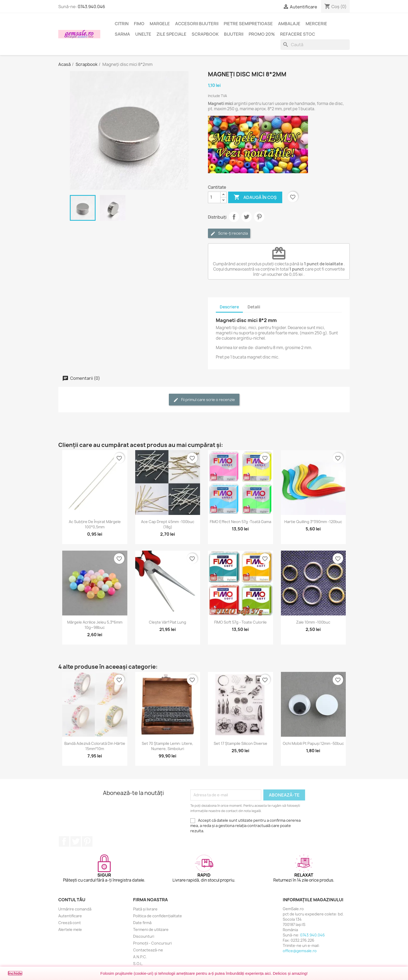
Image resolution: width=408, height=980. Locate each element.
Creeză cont (70, 923)
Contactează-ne (148, 950)
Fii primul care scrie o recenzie (204, 400)
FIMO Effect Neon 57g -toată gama (240, 522)
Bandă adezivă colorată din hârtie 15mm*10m (95, 746)
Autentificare (70, 916)
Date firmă (142, 923)
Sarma (122, 34)
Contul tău (72, 900)
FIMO (139, 24)
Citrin (122, 24)
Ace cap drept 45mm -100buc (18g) (168, 524)
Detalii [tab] (254, 307)
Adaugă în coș (255, 197)
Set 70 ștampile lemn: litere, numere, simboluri (168, 746)
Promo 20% (262, 34)
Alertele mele (70, 929)
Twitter (76, 841)
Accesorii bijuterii (197, 24)
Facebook (64, 841)
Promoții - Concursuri (152, 943)
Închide (15, 973)
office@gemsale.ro (300, 951)
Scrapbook (205, 34)
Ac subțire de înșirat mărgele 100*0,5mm (95, 524)
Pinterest (259, 217)
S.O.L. (138, 964)
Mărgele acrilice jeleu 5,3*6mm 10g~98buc (95, 625)
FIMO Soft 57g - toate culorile (240, 622)
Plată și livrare (145, 909)
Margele (160, 24)
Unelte (143, 34)
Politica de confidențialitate (158, 916)
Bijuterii (234, 34)
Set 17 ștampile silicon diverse (240, 743)
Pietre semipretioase (248, 24)
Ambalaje (289, 24)
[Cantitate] (214, 197)
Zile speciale (171, 34)
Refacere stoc (298, 34)
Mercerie (316, 24)
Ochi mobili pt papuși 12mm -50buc (313, 743)
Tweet (247, 217)
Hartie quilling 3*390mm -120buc (313, 522)
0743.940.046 (91, 7)
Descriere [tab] (229, 307)
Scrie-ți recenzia (229, 233)
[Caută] (315, 45)
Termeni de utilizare (151, 929)
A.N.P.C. (140, 957)
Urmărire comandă (75, 909)
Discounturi (144, 936)
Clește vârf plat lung (168, 622)
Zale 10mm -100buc (313, 622)
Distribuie (234, 217)
